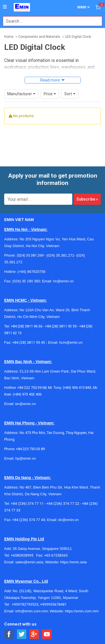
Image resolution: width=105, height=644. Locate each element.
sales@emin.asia (29, 562)
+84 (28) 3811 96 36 (27, 326)
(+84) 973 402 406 (27, 394)
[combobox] (50, 21)
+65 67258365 (56, 555)
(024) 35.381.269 (30, 255)
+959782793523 (25, 604)
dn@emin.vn (68, 520)
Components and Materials (39, 37)
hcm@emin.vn (71, 342)
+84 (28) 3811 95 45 (29, 342)
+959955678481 (53, 604)
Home (9, 37)
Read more (50, 80)
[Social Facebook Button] (9, 634)
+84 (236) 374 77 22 (63, 504)
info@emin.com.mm (32, 611)
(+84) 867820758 (32, 272)
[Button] (5, 7)
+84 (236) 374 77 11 (27, 504)
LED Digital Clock (78, 37)
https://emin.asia (73, 562)
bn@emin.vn (26, 404)
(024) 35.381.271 (60, 255)
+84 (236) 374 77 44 (29, 520)
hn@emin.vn (63, 281)
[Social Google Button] (34, 634)
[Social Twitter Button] (22, 634)
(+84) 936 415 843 (77, 388)
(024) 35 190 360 (26, 281)
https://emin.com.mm (82, 611)
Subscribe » (87, 199)
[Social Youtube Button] (47, 634)
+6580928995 (24, 555)
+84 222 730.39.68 (32, 388)
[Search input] (50, 21)
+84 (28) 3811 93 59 (61, 326)
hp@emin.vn (26, 458)
